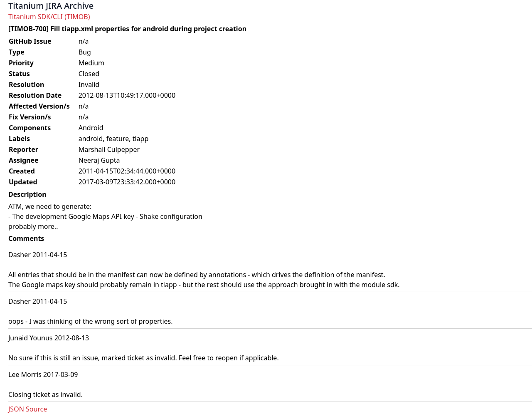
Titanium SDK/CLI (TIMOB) (49, 17)
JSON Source (28, 409)
